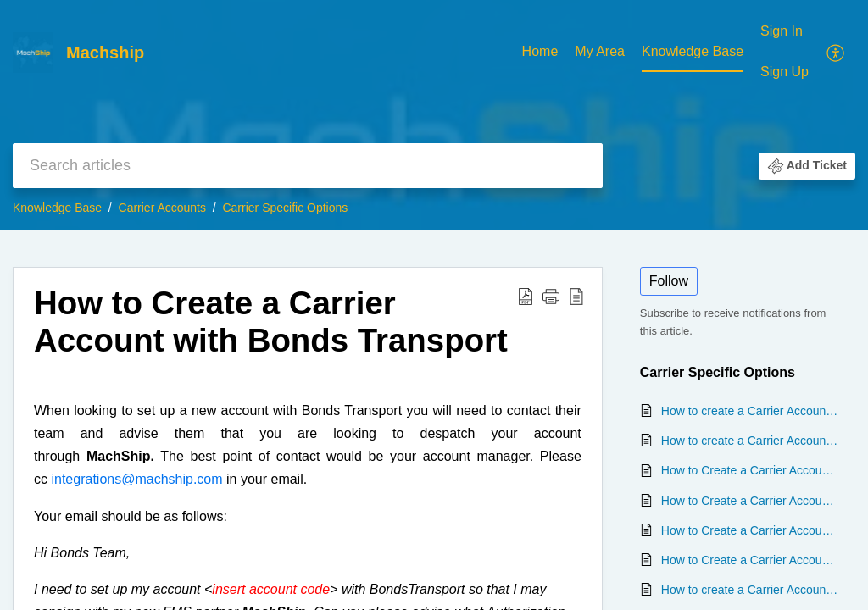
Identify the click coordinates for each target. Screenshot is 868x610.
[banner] (434, 115)
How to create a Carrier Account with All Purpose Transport (750, 590)
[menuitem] (540, 53)
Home (540, 51)
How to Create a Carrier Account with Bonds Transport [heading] (271, 322)
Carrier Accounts (162, 208)
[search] (308, 166)
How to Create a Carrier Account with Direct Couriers (750, 501)
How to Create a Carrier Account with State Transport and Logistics (750, 560)
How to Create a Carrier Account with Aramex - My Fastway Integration (750, 470)
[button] (836, 52)
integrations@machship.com (136, 479)
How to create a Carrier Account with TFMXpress (750, 411)
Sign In (782, 31)
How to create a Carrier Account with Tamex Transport (750, 441)
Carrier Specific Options (285, 208)
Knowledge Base (693, 51)
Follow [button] (669, 281)
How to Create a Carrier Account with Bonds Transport (750, 530)
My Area (600, 51)
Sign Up (785, 72)
